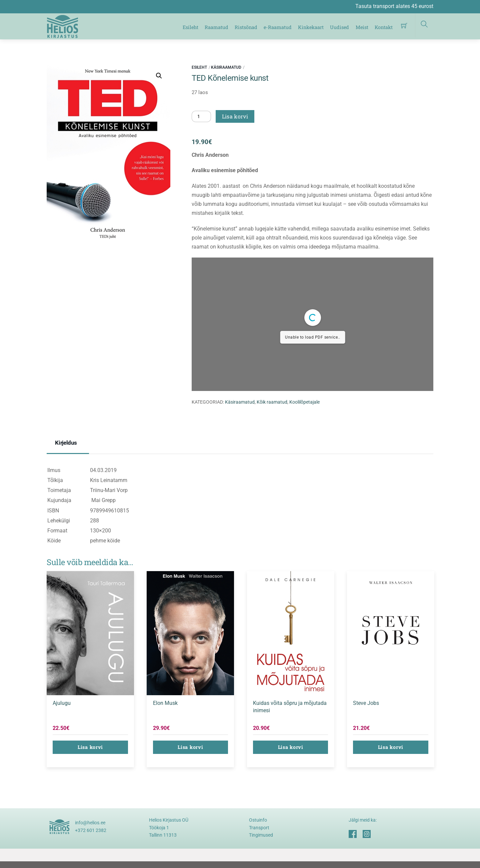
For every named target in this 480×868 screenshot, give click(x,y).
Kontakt (384, 27)
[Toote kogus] (201, 116)
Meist (362, 27)
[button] (159, 76)
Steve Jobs (366, 703)
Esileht (190, 27)
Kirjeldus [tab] (66, 443)
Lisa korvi (235, 116)
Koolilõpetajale (304, 402)
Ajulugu (62, 703)
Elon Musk (165, 703)
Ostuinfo (258, 820)
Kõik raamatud (272, 402)
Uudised (339, 27)
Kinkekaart (311, 27)
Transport (259, 828)
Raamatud (216, 27)
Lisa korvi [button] (90, 747)
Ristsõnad (246, 27)
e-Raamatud (278, 27)
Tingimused (261, 835)
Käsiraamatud (226, 67)
